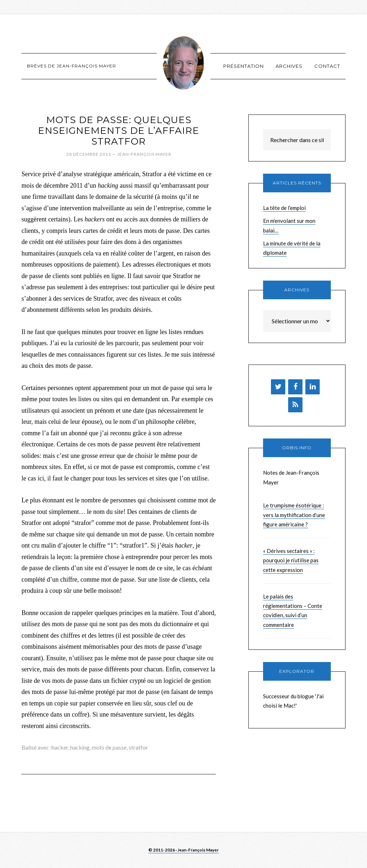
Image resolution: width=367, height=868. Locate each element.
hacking (80, 747)
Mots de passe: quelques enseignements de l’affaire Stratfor (119, 131)
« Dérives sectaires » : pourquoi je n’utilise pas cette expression (291, 560)
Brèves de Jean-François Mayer (183, 63)
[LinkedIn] (313, 387)
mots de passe (109, 747)
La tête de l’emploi (284, 208)
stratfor (138, 747)
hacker (60, 747)
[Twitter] (278, 387)
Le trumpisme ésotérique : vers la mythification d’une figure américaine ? (294, 515)
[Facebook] (295, 387)
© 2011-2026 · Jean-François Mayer (183, 850)
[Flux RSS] (295, 405)
